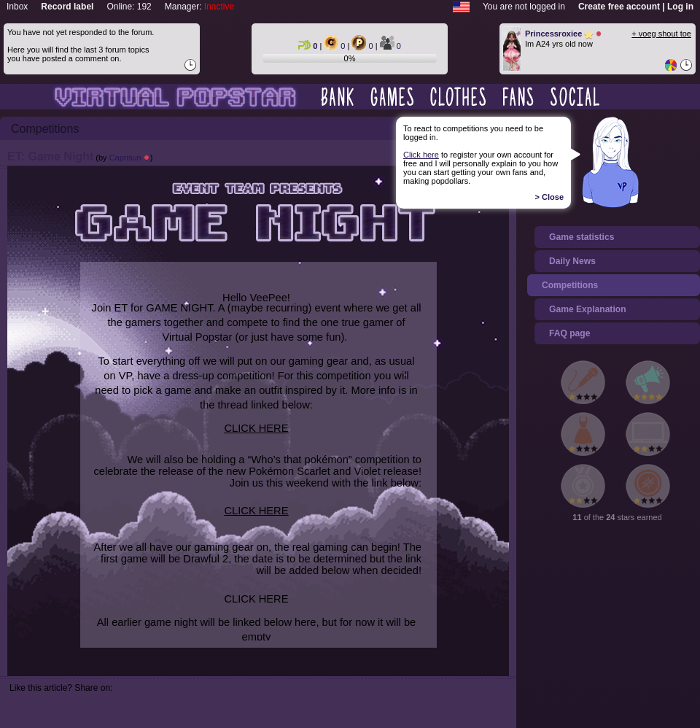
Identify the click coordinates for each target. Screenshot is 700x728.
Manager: (199, 7)
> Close (549, 197)
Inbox (17, 7)
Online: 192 (129, 7)
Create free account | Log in (636, 7)
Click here (421, 155)
